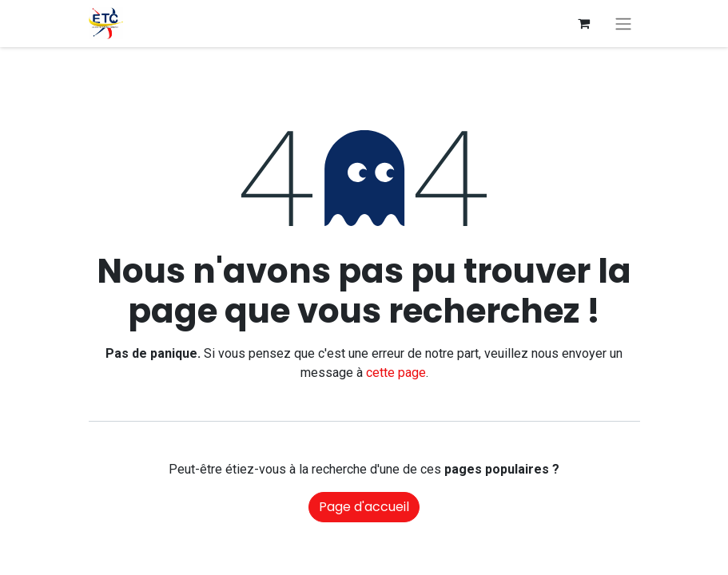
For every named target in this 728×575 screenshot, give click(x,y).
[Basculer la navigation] (623, 24)
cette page (396, 373)
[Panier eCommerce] (584, 23)
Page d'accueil (364, 507)
